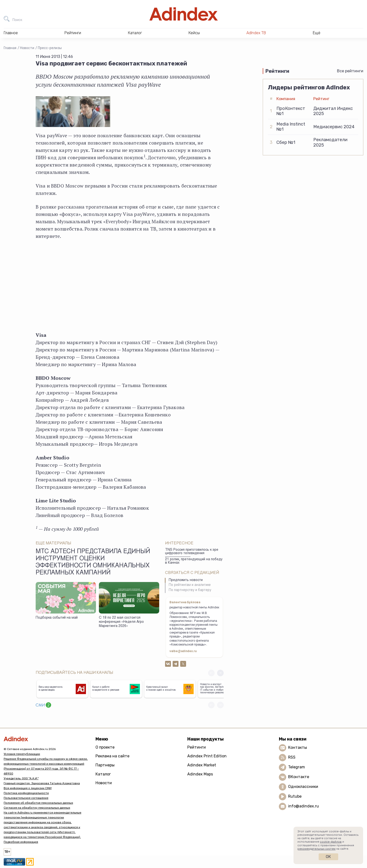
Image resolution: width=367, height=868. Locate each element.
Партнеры (105, 765)
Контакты (298, 747)
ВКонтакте (299, 777)
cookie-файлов (331, 842)
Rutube (295, 796)
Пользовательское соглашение (26, 798)
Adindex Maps (200, 774)
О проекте (105, 747)
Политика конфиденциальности (26, 793)
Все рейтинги (350, 71)
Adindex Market (202, 765)
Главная (10, 48)
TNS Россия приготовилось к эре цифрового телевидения (192, 552)
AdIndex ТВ (256, 33)
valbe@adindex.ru (183, 651)
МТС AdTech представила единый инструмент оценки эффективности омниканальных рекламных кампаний (93, 563)
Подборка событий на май (57, 618)
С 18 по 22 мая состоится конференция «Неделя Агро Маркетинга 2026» (121, 622)
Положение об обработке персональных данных (38, 803)
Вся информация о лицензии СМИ (28, 788)
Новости (27, 48)
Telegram (297, 767)
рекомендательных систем (316, 849)
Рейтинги (197, 747)
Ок (328, 857)
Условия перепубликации (22, 754)
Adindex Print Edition (207, 756)
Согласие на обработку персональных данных (37, 808)
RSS (292, 757)
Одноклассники (303, 787)
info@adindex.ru (304, 806)
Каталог (103, 774)
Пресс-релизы (50, 48)
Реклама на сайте (112, 756)
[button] (220, 673)
